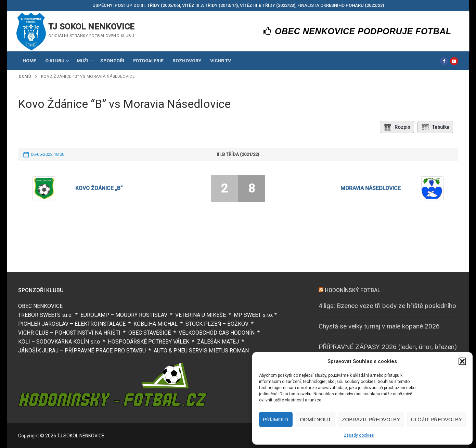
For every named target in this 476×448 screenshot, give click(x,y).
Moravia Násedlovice (371, 188)
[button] (462, 361)
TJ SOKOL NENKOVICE (92, 27)
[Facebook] (444, 61)
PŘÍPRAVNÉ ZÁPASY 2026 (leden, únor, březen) (388, 347)
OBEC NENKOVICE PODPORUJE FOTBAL (357, 31)
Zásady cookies (359, 435)
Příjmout (276, 419)
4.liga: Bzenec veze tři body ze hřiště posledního (387, 306)
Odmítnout (315, 419)
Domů (25, 76)
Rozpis (397, 127)
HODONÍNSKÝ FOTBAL (353, 290)
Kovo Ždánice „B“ (99, 188)
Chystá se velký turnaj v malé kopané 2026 (379, 326)
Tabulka (435, 127)
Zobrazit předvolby (371, 419)
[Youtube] (454, 61)
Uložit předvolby (436, 419)
